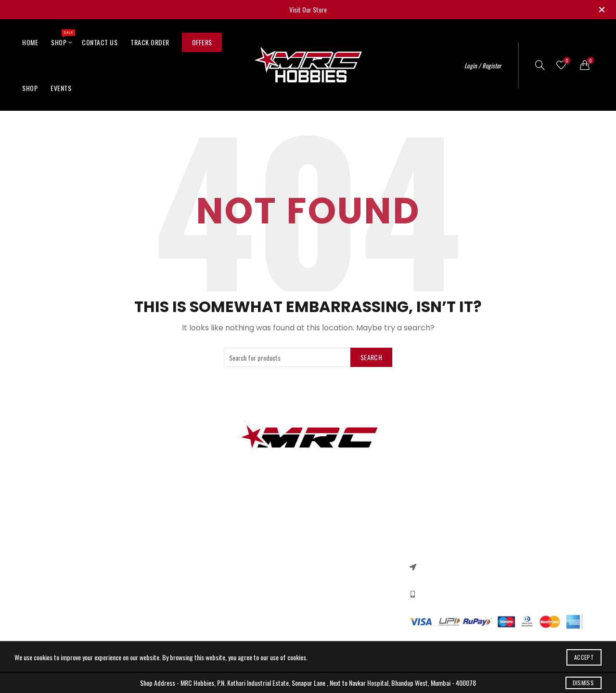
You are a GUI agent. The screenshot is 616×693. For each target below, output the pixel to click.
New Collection (334, 556)
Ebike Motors (50, 598)
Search (371, 357)
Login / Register (483, 65)
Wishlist (566, 61)
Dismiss (583, 683)
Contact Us (100, 42)
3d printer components (63, 543)
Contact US (142, 543)
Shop (62, 38)
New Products (145, 556)
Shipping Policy (240, 584)
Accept (584, 657)
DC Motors (47, 584)
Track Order (150, 42)
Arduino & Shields (56, 570)
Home (30, 42)
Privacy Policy (238, 543)
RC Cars (44, 556)
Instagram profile (337, 543)
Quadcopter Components (65, 612)
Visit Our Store (308, 9)
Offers (202, 42)
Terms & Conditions (246, 570)
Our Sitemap (143, 570)
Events (61, 88)
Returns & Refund (244, 556)
